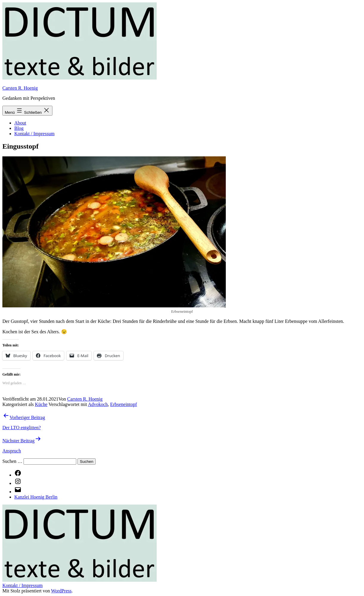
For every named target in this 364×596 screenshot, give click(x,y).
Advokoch (98, 404)
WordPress (61, 591)
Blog (19, 128)
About (20, 123)
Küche (41, 404)
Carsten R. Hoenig (20, 88)
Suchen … (12, 461)
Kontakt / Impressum (34, 134)
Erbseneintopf (124, 404)
